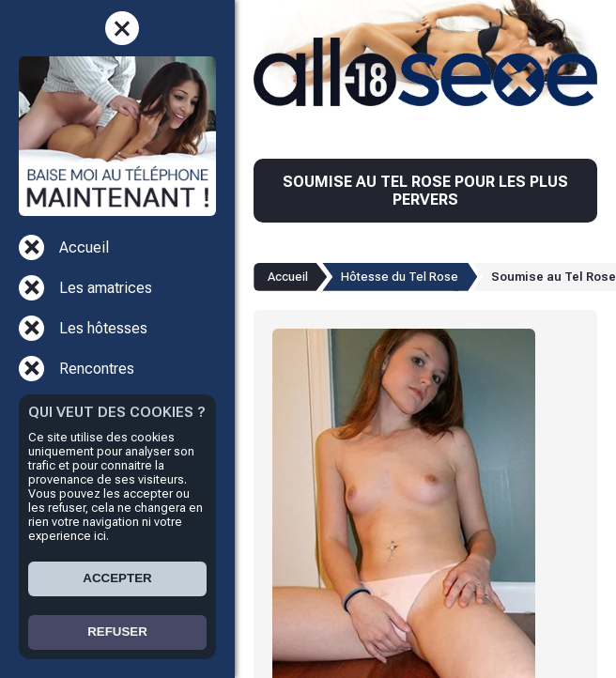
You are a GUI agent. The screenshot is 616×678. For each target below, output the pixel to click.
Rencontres (97, 369)
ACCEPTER (117, 578)
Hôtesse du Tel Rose (400, 277)
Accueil (84, 247)
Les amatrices (106, 288)
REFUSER (117, 632)
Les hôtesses (103, 328)
